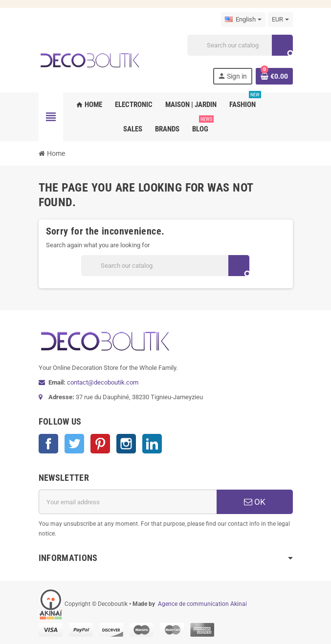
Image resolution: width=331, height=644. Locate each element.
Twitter (74, 444)
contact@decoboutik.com (103, 382)
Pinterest (100, 444)
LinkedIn (152, 444)
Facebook (48, 444)
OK (255, 502)
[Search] (240, 45)
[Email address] (128, 502)
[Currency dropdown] (280, 20)
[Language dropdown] (243, 20)
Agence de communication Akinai (202, 604)
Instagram (126, 444)
